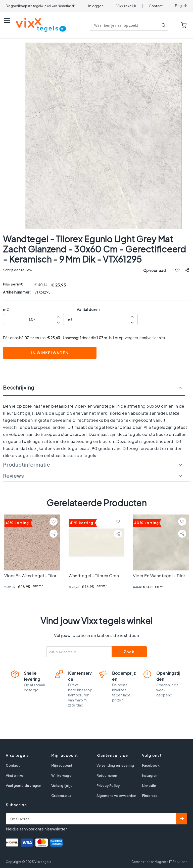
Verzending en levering (115, 765)
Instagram (150, 776)
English (181, 6)
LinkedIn (149, 786)
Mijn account (62, 765)
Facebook (151, 765)
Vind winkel (15, 776)
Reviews (13, 476)
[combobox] (129, 25)
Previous (9, 507)
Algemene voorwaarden (116, 796)
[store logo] (36, 25)
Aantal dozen (88, 309)
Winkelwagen (62, 776)
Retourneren (107, 776)
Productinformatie (27, 465)
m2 (6, 309)
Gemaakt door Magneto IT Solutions (159, 862)
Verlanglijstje (62, 786)
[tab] (96, 390)
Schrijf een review (18, 270)
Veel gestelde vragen (23, 786)
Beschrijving (19, 388)
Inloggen (96, 6)
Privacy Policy (108, 786)
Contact (156, 6)
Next (184, 507)
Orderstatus (61, 796)
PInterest (150, 796)
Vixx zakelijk (126, 6)
